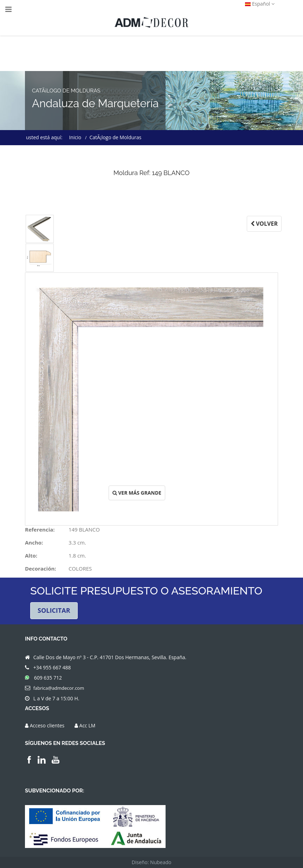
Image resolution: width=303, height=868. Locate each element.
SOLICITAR (54, 610)
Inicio (75, 137)
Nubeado (161, 862)
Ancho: (34, 542)
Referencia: (40, 529)
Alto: (31, 555)
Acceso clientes (47, 725)
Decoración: (41, 568)
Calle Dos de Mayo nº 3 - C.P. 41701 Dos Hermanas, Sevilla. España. (110, 657)
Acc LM (88, 725)
